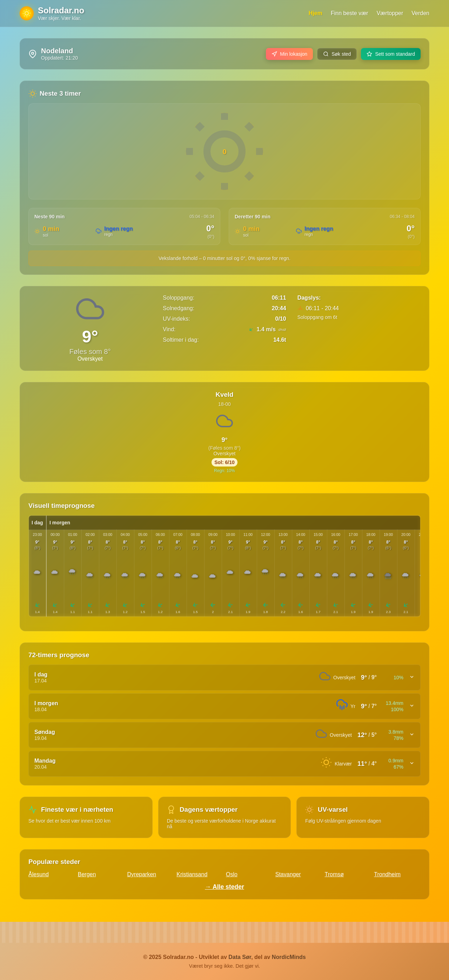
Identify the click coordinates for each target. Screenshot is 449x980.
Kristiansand (192, 874)
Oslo (232, 874)
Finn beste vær (350, 13)
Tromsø (334, 874)
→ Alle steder (224, 887)
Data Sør (240, 957)
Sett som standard (391, 54)
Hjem (316, 13)
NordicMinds (289, 957)
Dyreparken (142, 874)
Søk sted (337, 54)
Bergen (87, 874)
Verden (420, 13)
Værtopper (390, 13)
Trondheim (387, 874)
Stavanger (288, 874)
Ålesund (39, 874)
